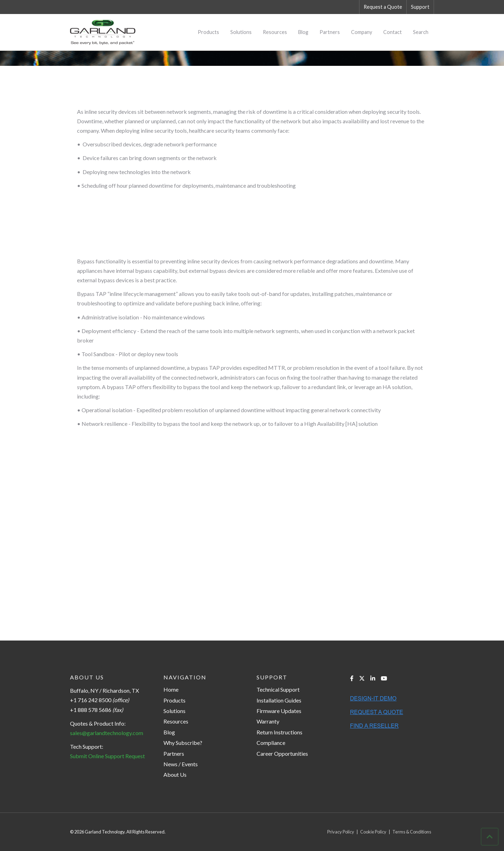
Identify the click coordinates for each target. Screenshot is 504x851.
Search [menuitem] (421, 32)
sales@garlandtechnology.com (107, 733)
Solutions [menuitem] (241, 32)
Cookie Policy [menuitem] (373, 832)
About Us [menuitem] (175, 774)
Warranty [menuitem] (268, 721)
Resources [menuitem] (275, 32)
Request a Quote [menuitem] (383, 7)
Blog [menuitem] (303, 32)
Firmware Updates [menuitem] (279, 711)
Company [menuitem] (362, 32)
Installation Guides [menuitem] (279, 700)
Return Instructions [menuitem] (279, 732)
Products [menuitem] (208, 32)
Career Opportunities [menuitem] (282, 753)
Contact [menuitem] (393, 32)
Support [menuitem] (420, 7)
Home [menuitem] (171, 689)
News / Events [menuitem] (181, 764)
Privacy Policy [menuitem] (341, 832)
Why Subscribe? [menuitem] (183, 743)
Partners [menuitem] (330, 32)
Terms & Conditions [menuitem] (412, 832)
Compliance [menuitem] (271, 743)
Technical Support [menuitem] (278, 689)
